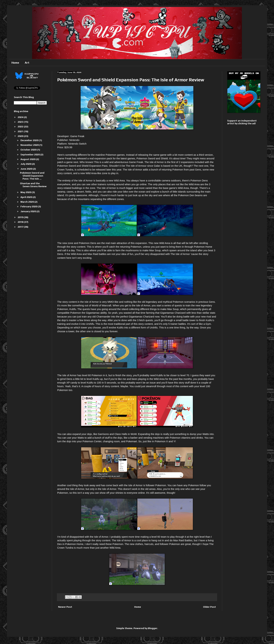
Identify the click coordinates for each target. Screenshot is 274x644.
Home (15, 63)
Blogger (153, 628)
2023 (21, 122)
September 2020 (30, 154)
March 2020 (27, 202)
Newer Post (65, 607)
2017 (21, 227)
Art (27, 63)
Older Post (209, 607)
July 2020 (26, 164)
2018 (21, 222)
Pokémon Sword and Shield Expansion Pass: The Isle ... (32, 176)
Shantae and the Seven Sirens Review (33, 185)
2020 (21, 136)
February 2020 (29, 206)
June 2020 (27, 169)
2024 (21, 117)
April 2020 (27, 197)
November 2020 (30, 145)
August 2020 (28, 159)
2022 (21, 127)
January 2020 (28, 211)
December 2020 (30, 140)
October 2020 (29, 150)
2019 (21, 217)
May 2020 (26, 192)
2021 (21, 131)
